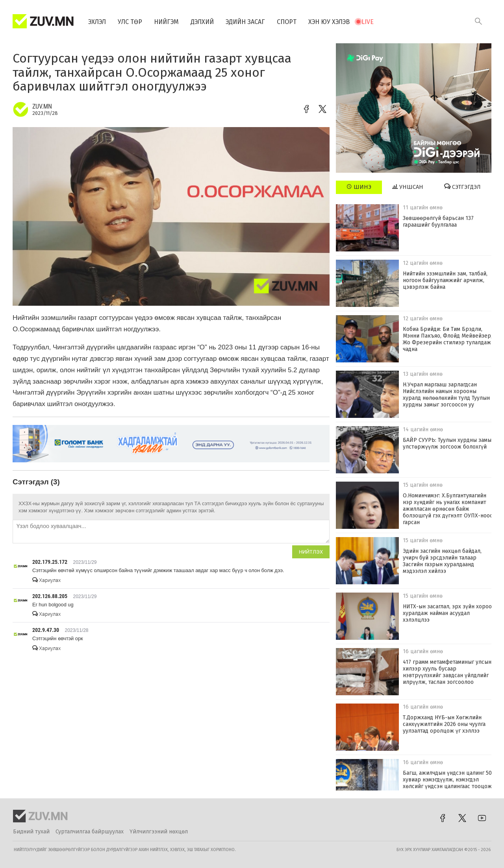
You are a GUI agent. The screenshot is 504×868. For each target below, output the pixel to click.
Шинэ (359, 187)
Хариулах (46, 580)
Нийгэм (166, 22)
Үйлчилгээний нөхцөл (159, 832)
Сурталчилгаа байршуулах (90, 832)
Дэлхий (202, 22)
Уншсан (408, 187)
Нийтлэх (311, 552)
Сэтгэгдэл (462, 187)
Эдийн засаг (245, 22)
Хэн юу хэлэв (329, 22)
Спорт (287, 22)
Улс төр (130, 22)
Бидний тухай (31, 832)
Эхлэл (97, 22)
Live (368, 22)
